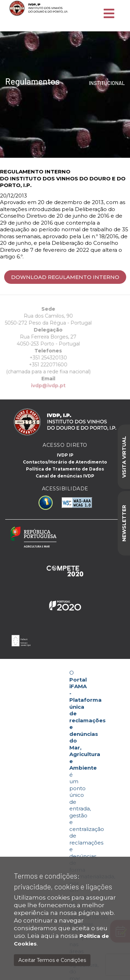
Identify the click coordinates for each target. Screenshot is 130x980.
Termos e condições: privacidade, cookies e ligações (63, 881)
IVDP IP (65, 455)
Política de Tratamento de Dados (65, 469)
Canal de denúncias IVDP (65, 476)
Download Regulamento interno (65, 277)
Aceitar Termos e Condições (52, 960)
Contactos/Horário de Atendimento (65, 462)
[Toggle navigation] (109, 14)
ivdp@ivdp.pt (37, 386)
